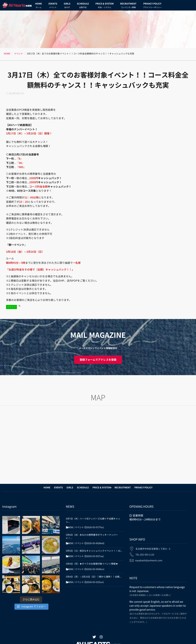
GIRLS (67, 6)
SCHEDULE (83, 6)
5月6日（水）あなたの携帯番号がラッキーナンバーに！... (92, 537)
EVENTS (53, 6)
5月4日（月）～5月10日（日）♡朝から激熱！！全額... (94, 577)
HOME (39, 6)
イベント (11, 307)
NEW (71, 527)
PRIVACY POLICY (152, 6)
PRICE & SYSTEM (104, 6)
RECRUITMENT (128, 6)
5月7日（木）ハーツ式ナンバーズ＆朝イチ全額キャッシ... (93, 520)
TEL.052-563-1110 (145, 552)
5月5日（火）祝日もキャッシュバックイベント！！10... (94, 551)
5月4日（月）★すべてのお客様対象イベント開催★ (92, 564)
